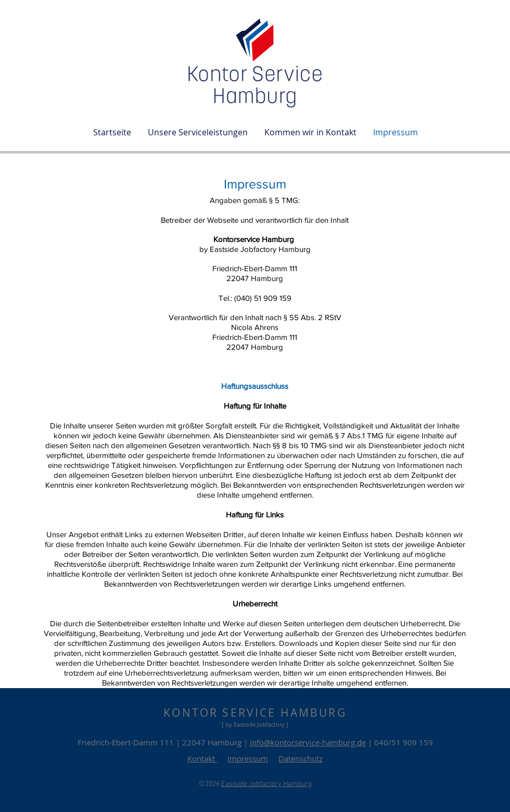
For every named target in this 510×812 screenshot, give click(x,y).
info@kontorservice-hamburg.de (308, 742)
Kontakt (202, 758)
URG (333, 713)
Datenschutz (301, 758)
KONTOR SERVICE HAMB (241, 713)
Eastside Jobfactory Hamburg (266, 784)
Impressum (248, 758)
